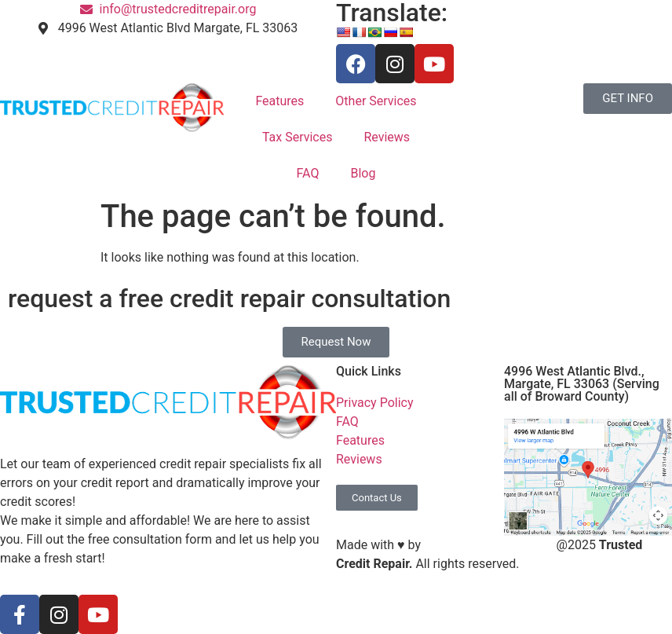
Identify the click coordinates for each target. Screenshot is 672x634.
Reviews (387, 137)
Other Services (376, 101)
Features (279, 101)
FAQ (308, 173)
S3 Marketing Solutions (489, 545)
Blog (363, 173)
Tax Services (298, 137)
